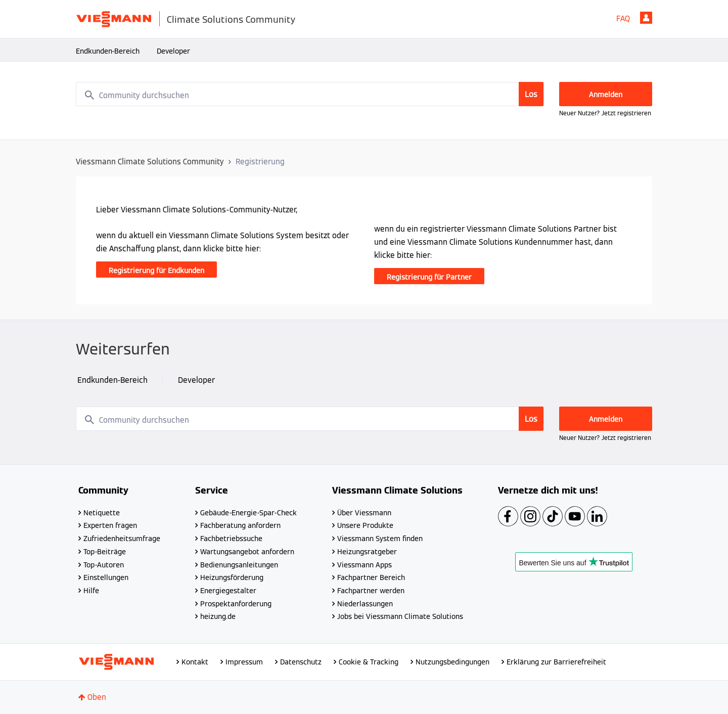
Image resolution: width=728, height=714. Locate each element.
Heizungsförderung (232, 577)
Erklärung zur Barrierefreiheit (556, 662)
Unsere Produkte (365, 525)
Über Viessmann (364, 513)
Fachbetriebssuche (231, 539)
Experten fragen (110, 525)
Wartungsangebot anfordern (247, 552)
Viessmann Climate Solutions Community (150, 162)
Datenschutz (301, 662)
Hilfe (91, 591)
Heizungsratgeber (367, 552)
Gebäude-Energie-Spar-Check (248, 513)
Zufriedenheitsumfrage (122, 539)
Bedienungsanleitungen (239, 565)
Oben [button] (97, 697)
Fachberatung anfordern (240, 525)
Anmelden (646, 18)
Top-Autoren (104, 565)
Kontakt (195, 662)
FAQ (623, 18)
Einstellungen (106, 577)
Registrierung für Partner (429, 277)
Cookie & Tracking (369, 662)
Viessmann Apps (365, 565)
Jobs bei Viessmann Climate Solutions (400, 616)
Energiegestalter (228, 591)
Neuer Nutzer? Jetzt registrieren (605, 113)
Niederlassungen (365, 604)
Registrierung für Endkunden (156, 271)
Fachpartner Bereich (371, 577)
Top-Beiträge (105, 552)
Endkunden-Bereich (108, 51)
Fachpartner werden (371, 591)
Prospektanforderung (236, 604)
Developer (173, 51)
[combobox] (310, 94)
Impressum (244, 662)
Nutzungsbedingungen (452, 662)
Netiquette (102, 513)
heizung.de (218, 616)
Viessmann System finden (380, 539)
